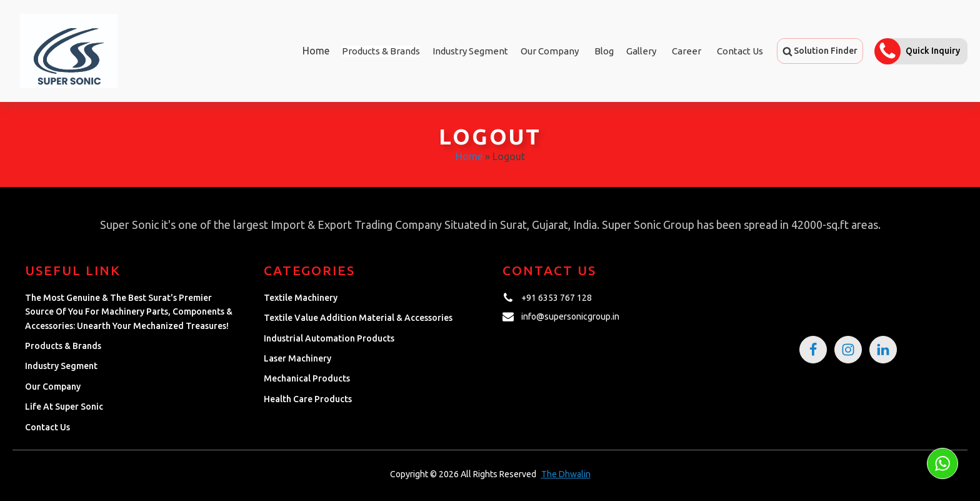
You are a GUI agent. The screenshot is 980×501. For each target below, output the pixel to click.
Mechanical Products (307, 378)
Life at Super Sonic (64, 407)
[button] (820, 51)
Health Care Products (308, 399)
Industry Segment (470, 51)
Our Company (550, 51)
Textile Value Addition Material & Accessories (358, 318)
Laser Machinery (297, 358)
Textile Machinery (301, 298)
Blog (604, 51)
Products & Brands (63, 346)
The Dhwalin (566, 474)
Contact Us (740, 51)
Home (316, 51)
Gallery (641, 51)
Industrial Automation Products (329, 338)
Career (687, 51)
